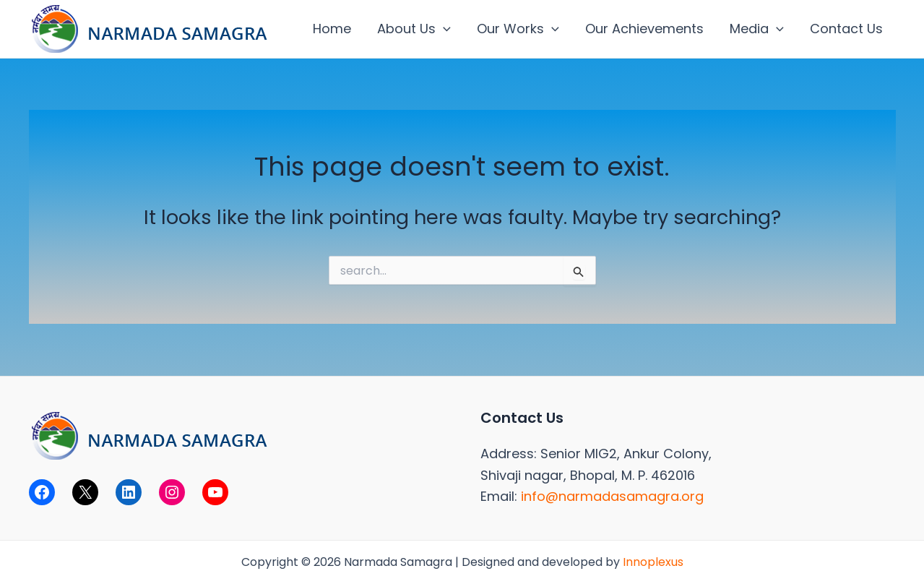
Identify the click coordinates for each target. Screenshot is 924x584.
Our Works (518, 29)
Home (332, 29)
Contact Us (846, 29)
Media (757, 29)
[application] (443, 29)
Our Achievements (644, 29)
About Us (414, 29)
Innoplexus (653, 562)
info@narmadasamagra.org (612, 496)
